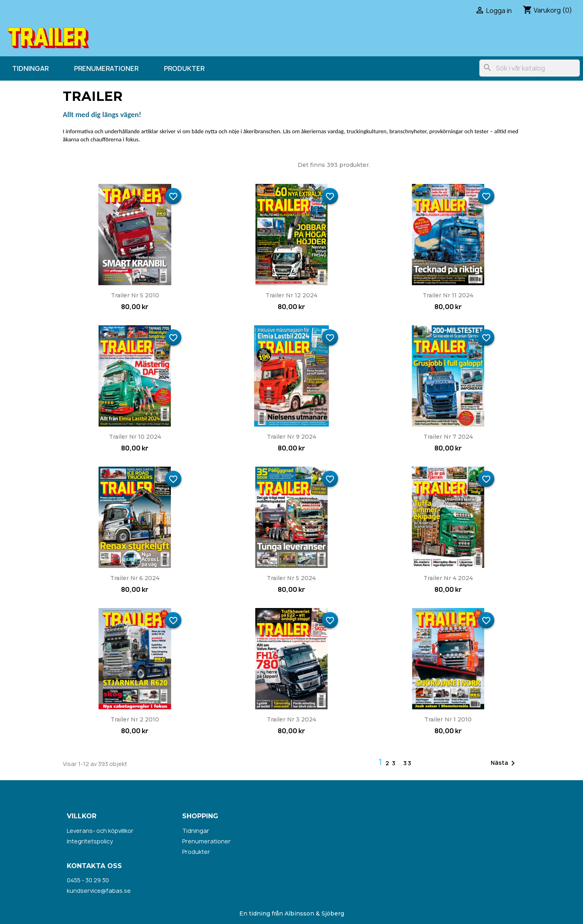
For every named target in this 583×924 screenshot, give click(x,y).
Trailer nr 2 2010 (135, 719)
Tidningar (30, 68)
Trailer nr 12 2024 (291, 295)
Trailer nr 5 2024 (291, 578)
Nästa (504, 763)
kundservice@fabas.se (99, 891)
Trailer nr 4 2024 (448, 578)
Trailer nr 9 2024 (291, 437)
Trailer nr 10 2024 (135, 437)
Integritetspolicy (90, 841)
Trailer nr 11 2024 (448, 295)
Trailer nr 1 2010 (448, 719)
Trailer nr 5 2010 (135, 295)
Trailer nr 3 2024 (291, 719)
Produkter (184, 68)
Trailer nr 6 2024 (135, 578)
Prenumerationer (106, 68)
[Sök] (530, 68)
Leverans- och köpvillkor (100, 831)
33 (408, 763)
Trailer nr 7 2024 (448, 437)
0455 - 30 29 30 (88, 880)
